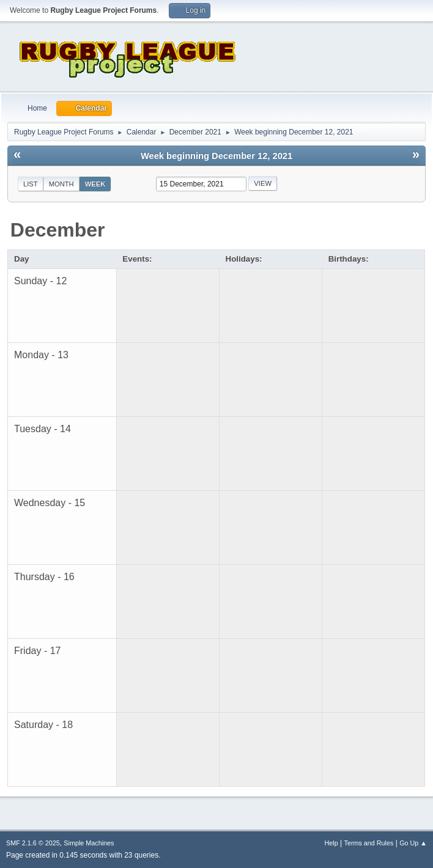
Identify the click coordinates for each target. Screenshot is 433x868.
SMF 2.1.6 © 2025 (33, 843)
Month (61, 184)
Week (95, 184)
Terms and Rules (369, 843)
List (31, 184)
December (58, 230)
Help (331, 843)
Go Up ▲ (413, 843)
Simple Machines (89, 843)
